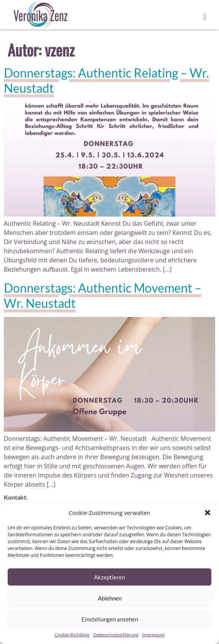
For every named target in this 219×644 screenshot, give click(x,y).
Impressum (153, 635)
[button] (208, 513)
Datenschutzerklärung (116, 635)
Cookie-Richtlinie (72, 635)
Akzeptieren (109, 577)
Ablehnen (110, 598)
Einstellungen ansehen (110, 619)
